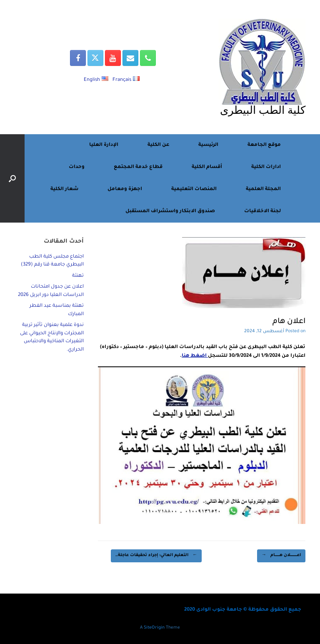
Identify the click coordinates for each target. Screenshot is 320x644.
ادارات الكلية (266, 167)
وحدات (77, 167)
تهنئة (78, 276)
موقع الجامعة (264, 145)
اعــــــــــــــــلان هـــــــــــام (281, 556)
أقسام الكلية (207, 167)
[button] (12, 178)
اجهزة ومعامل (125, 189)
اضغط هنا (195, 356)
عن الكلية (158, 145)
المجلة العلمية (263, 189)
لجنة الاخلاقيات (262, 212)
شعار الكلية (64, 189)
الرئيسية (208, 145)
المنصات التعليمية (194, 189)
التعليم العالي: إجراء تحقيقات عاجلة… (156, 556)
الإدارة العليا (104, 145)
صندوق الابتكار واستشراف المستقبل (170, 212)
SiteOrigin (154, 628)
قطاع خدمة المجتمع (138, 167)
